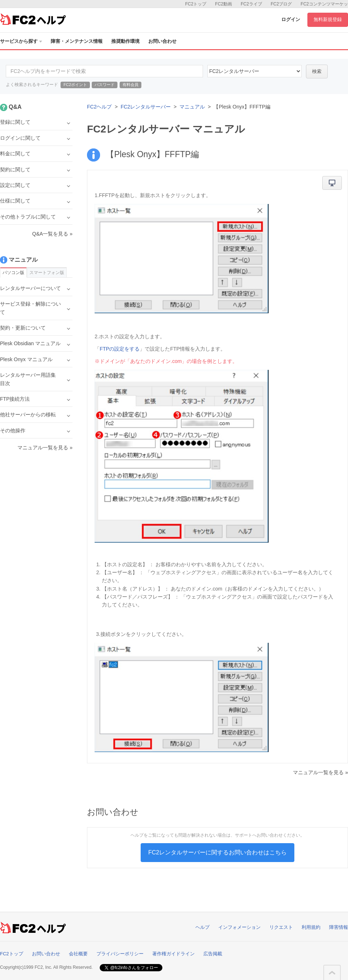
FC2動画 (223, 4)
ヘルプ (202, 927)
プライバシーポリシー (120, 954)
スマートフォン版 (47, 273)
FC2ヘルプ (99, 107)
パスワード (105, 85)
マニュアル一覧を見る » (320, 772)
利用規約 (311, 927)
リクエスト (281, 927)
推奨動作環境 (125, 41)
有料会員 (130, 85)
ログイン (291, 19)
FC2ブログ (281, 4)
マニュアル (192, 107)
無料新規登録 (328, 19)
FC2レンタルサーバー (146, 107)
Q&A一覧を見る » (52, 234)
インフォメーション (239, 927)
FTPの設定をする (120, 349)
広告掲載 (213, 954)
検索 (317, 71)
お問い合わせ (162, 41)
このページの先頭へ (332, 973)
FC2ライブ (251, 4)
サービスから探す (21, 41)
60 (254, 71)
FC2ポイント (75, 85)
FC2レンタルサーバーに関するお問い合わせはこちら (217, 852)
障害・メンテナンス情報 (77, 41)
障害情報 (339, 927)
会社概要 (78, 954)
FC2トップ (196, 4)
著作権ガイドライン (173, 954)
